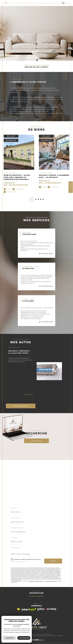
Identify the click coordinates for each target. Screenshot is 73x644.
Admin (37, 636)
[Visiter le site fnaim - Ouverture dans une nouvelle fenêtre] (18, 609)
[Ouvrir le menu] (63, 3)
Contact (71, 187)
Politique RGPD (54, 636)
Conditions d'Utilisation (51, 581)
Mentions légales (30, 636)
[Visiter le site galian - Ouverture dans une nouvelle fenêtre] (47, 609)
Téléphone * (18, 528)
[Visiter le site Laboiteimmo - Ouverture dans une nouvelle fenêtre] (36, 642)
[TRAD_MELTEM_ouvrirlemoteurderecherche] (6, 3)
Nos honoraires (14, 636)
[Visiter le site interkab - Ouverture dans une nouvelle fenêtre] (29, 609)
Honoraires (42, 636)
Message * (17, 548)
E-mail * (15, 538)
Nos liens (48, 636)
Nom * (14, 508)
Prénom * (16, 518)
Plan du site (22, 636)
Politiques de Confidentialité (36, 581)
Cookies (61, 636)
